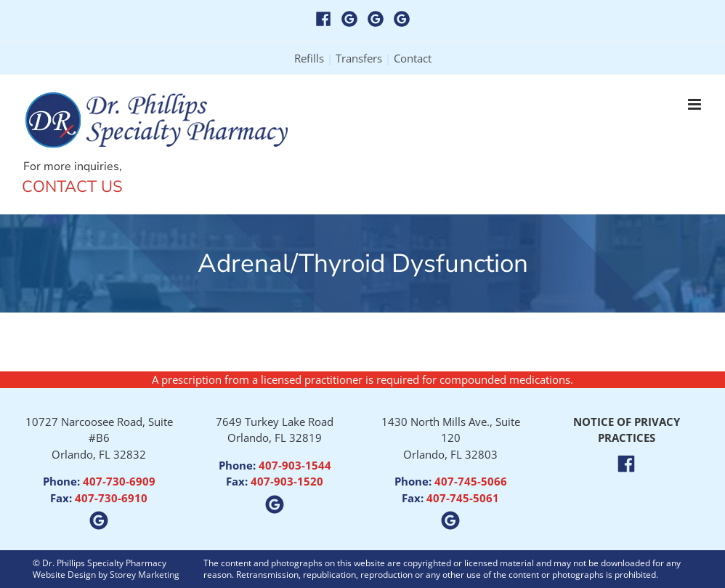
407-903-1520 (287, 481)
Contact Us (72, 187)
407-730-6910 (111, 498)
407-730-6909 (119, 481)
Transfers (359, 58)
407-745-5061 (463, 498)
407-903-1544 (295, 465)
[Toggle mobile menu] (696, 104)
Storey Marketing (145, 575)
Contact (413, 58)
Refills (309, 58)
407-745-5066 (471, 481)
